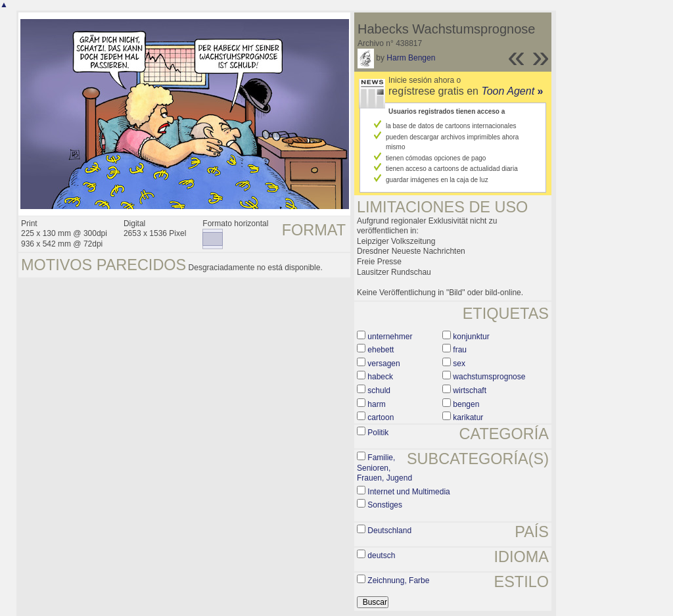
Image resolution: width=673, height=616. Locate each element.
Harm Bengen (411, 58)
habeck (380, 377)
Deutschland (389, 531)
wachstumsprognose (489, 377)
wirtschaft (470, 391)
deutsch (381, 556)
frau (460, 350)
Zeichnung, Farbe (398, 580)
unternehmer (390, 337)
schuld (379, 391)
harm (376, 404)
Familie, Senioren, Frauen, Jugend (384, 468)
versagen (383, 364)
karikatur (468, 417)
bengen (466, 404)
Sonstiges (385, 505)
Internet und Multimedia (408, 492)
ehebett (381, 350)
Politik (378, 433)
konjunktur (471, 337)
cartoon (381, 417)
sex (459, 364)
